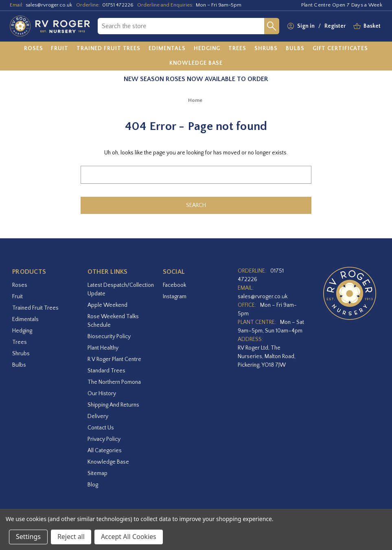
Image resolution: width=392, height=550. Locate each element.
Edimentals (25, 319)
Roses (20, 285)
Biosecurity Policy (109, 337)
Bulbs (19, 365)
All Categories (105, 451)
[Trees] (237, 49)
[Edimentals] (167, 49)
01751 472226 (118, 5)
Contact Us (101, 428)
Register (335, 26)
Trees (20, 342)
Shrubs (21, 354)
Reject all (71, 537)
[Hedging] (207, 49)
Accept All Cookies (129, 537)
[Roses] (34, 49)
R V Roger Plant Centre (114, 359)
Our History (102, 394)
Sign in (306, 26)
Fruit (18, 297)
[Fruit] (60, 49)
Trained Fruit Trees (35, 308)
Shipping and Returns (113, 405)
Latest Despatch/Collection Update (121, 289)
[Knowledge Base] (196, 63)
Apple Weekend (107, 305)
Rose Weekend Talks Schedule (113, 321)
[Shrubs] (266, 49)
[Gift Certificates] (340, 49)
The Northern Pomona (114, 382)
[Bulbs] (295, 49)
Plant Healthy (103, 348)
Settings (28, 537)
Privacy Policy (104, 439)
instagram (175, 297)
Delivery (98, 416)
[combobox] (181, 26)
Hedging (22, 331)
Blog (93, 485)
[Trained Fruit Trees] (108, 49)
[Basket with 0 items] (372, 26)
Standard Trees (106, 371)
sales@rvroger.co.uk (49, 5)
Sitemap (97, 473)
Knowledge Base (108, 462)
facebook (174, 285)
